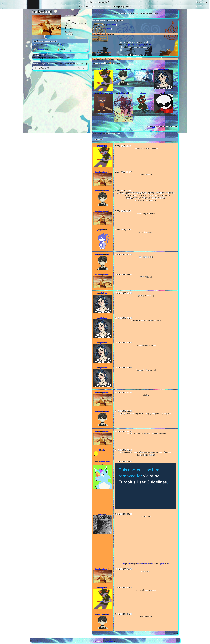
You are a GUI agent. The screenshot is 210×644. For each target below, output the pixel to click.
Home (81, 7)
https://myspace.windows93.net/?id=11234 (51, 58)
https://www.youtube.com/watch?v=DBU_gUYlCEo (146, 563)
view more (111, 25)
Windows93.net (110, 641)
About (101, 639)
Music (115, 7)
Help (105, 639)
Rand (100, 7)
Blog (121, 7)
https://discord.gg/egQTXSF (138, 44)
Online (108, 7)
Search (127, 7)
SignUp (199, 2)
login (100, 134)
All (90, 7)
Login (205, 2)
